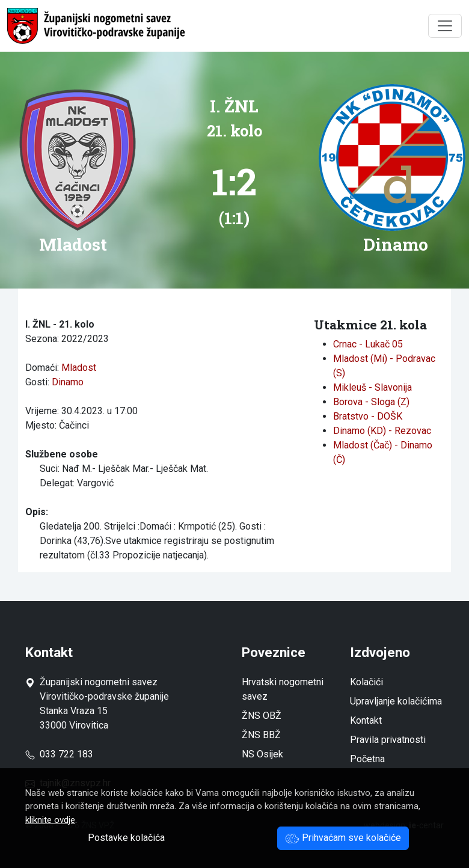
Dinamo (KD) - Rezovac (382, 431)
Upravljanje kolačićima (396, 701)
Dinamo (68, 382)
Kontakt (366, 720)
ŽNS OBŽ (262, 716)
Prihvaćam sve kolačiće (343, 838)
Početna (367, 759)
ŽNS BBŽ (261, 735)
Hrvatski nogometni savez (283, 689)
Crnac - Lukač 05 (368, 344)
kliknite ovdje (50, 820)
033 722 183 (59, 754)
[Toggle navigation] (445, 26)
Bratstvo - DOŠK (368, 416)
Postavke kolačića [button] (126, 838)
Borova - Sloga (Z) (371, 402)
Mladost (79, 368)
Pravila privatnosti (388, 740)
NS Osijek (262, 754)
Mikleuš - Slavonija (372, 387)
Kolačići (366, 682)
